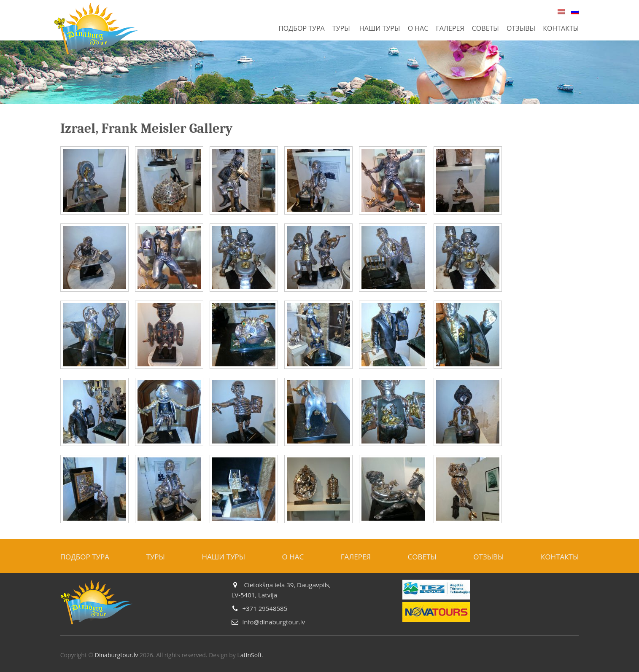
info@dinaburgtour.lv (274, 622)
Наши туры (380, 28)
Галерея (450, 28)
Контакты (561, 28)
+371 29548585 (265, 608)
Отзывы (521, 28)
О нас (418, 28)
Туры (341, 28)
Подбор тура (302, 28)
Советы (485, 28)
